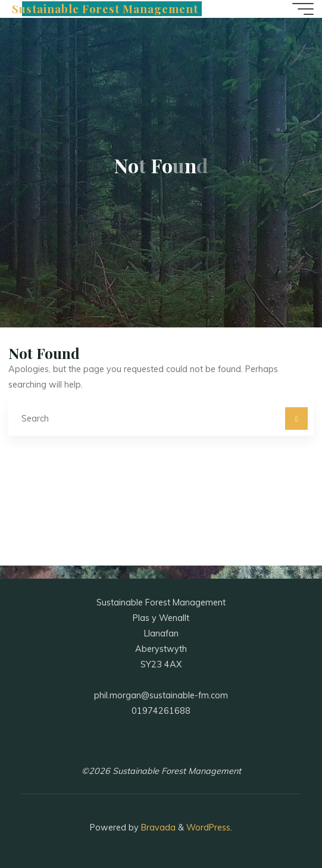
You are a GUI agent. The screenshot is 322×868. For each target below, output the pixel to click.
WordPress (208, 828)
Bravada (157, 828)
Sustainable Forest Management (105, 9)
